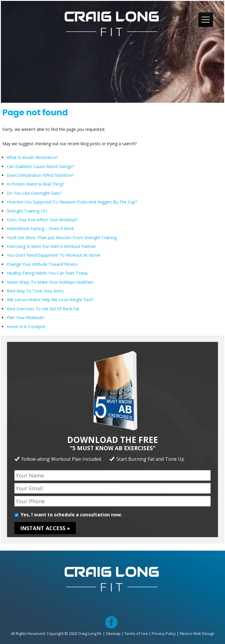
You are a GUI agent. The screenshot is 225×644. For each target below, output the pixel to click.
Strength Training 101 (27, 211)
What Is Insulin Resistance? (32, 157)
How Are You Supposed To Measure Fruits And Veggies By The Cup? (72, 202)
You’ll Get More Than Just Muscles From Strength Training (62, 238)
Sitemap (113, 633)
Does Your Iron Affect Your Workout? (42, 220)
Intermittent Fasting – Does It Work (40, 228)
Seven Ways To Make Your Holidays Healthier (50, 282)
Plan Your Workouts (26, 317)
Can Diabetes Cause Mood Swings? (40, 166)
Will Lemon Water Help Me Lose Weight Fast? (50, 300)
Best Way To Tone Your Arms (35, 291)
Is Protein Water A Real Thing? (35, 184)
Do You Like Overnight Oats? (34, 193)
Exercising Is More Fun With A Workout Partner (51, 246)
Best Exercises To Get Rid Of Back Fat (43, 309)
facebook (112, 618)
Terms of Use (136, 633)
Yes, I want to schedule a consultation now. (71, 515)
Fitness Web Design (197, 633)
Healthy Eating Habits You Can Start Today (47, 273)
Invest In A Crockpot (26, 327)
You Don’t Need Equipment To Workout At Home (54, 255)
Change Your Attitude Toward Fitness (42, 264)
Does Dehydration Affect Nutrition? (40, 175)
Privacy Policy (164, 633)
